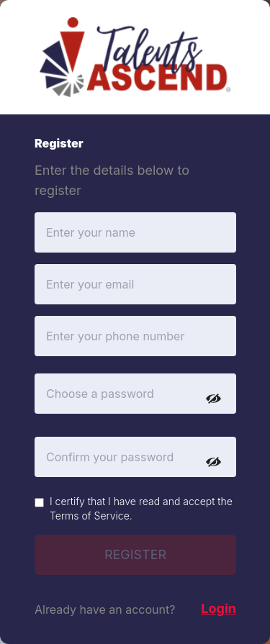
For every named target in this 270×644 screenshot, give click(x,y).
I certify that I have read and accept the (141, 508)
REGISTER (135, 554)
